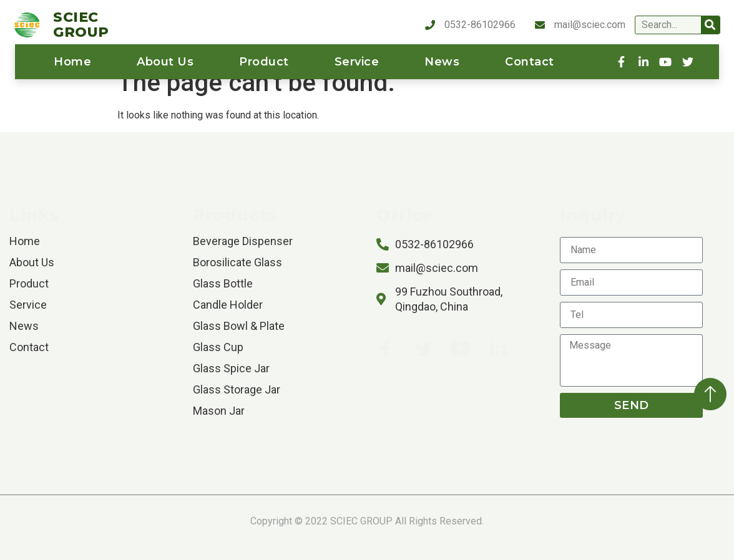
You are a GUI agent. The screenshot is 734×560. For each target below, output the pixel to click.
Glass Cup (218, 347)
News (442, 62)
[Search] (710, 25)
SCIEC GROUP (81, 25)
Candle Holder (228, 305)
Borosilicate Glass (237, 262)
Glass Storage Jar (237, 389)
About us (165, 62)
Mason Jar (219, 411)
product (264, 62)
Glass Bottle (223, 283)
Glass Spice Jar (231, 368)
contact (530, 62)
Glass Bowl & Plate (239, 326)
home (72, 62)
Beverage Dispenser (243, 241)
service (357, 62)
